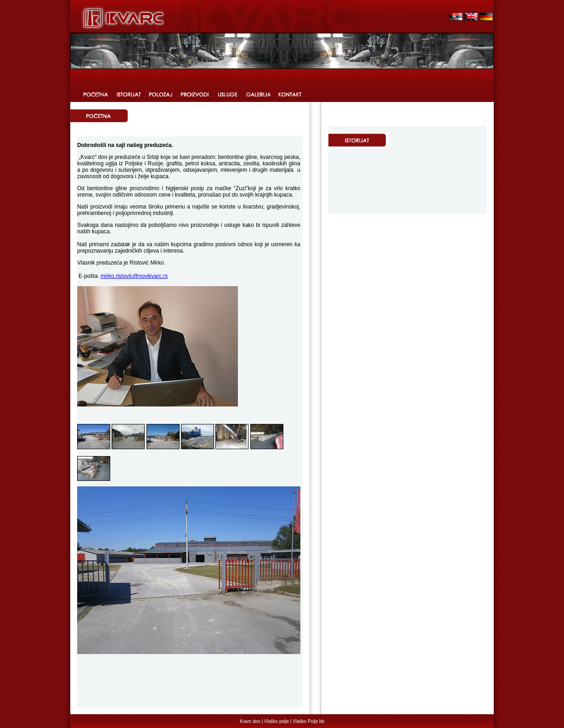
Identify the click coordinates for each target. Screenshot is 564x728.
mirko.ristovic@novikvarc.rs (134, 276)
